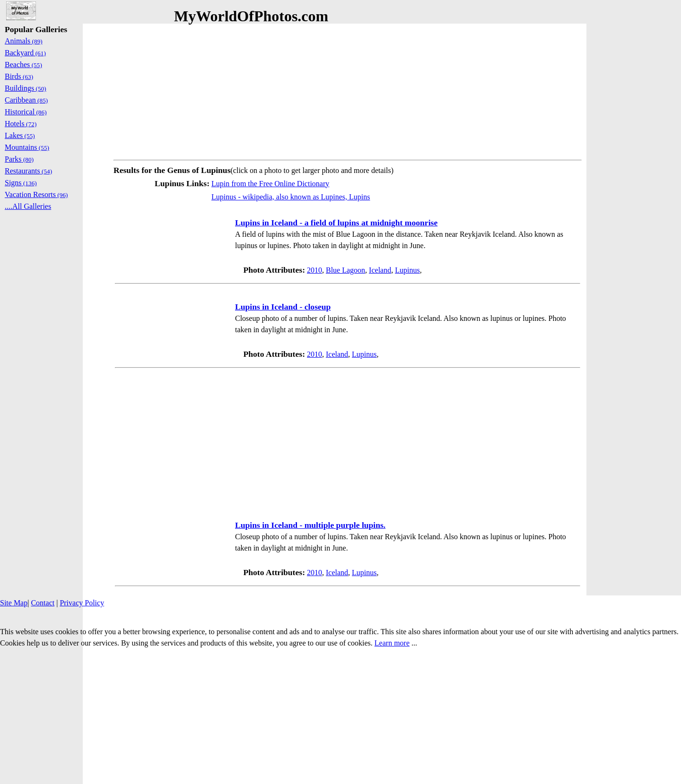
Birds (19, 76)
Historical (26, 112)
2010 (314, 270)
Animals (24, 41)
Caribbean (26, 100)
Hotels (21, 124)
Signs (21, 183)
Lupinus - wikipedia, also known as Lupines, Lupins (291, 197)
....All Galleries (28, 206)
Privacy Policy (82, 603)
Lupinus (407, 270)
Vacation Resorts (36, 194)
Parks (19, 159)
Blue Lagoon (345, 270)
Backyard (25, 53)
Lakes (20, 135)
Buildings (26, 88)
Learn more (392, 643)
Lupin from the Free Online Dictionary (270, 184)
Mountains (27, 147)
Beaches (23, 65)
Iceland (380, 270)
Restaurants (28, 171)
